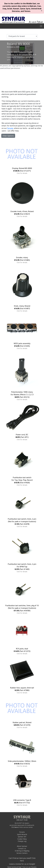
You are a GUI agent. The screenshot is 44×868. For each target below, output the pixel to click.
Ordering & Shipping (22, 851)
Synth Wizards (22, 834)
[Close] (42, 11)
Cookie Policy (22, 839)
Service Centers (22, 853)
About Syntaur (22, 846)
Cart (41, 22)
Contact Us (22, 849)
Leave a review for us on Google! (22, 864)
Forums (10, 128)
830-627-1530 (22, 820)
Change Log (22, 841)
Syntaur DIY (22, 837)
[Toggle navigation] (41, 26)
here (16, 827)
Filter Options (8, 136)
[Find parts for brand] (22, 36)
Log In (34, 22)
